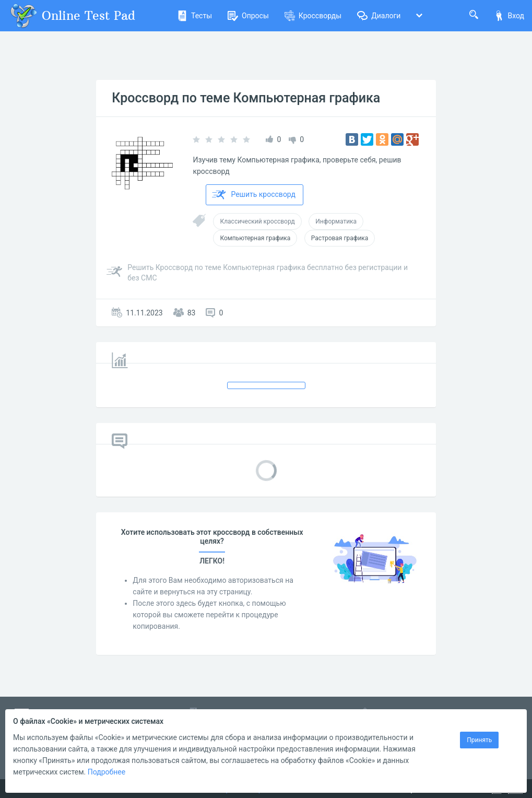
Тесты (194, 16)
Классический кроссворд (257, 221)
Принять (479, 740)
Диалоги (379, 16)
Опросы (248, 16)
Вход (509, 16)
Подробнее (107, 772)
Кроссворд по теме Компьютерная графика (246, 98)
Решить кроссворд (254, 195)
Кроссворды (313, 16)
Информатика (336, 221)
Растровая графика (340, 238)
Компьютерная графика (255, 238)
